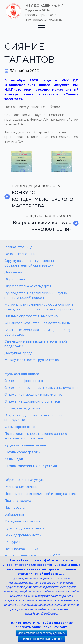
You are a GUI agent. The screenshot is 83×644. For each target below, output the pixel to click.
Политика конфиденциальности (40, 639)
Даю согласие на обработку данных (40, 633)
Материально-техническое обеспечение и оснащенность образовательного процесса (39, 307)
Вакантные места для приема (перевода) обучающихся (37, 332)
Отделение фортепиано (24, 381)
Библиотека (14, 514)
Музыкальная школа (22, 374)
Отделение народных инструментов (34, 395)
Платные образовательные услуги (32, 316)
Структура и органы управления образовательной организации (30, 263)
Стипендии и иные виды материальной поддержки (36, 344)
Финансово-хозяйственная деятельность (37, 323)
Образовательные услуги (24, 480)
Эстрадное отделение (22, 408)
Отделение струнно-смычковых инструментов (41, 388)
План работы (15, 508)
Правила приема (18, 501)
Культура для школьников (25, 528)
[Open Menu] (42, 28)
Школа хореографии (22, 452)
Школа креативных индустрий (31, 466)
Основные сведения (21, 254)
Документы (14, 272)
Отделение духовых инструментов (32, 401)
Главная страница (18, 247)
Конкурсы (12, 542)
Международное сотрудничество (32, 360)
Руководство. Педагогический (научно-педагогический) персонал (36, 295)
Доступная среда (18, 353)
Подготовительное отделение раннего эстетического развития (36, 436)
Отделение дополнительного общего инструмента (35, 418)
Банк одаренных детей (23, 535)
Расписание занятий (21, 487)
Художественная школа (25, 445)
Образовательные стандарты (28, 286)
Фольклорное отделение (24, 427)
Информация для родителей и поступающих (40, 494)
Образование (15, 279)
